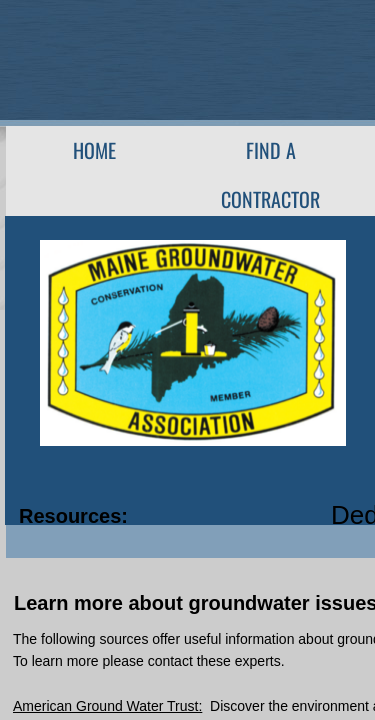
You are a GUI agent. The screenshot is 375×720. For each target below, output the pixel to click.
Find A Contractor (270, 174)
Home (94, 150)
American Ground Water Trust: (107, 706)
